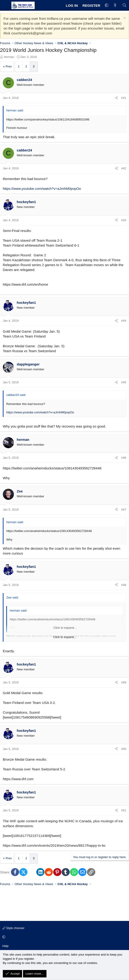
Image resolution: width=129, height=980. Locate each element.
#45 (124, 382)
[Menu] (5, 5)
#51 (124, 810)
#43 (124, 220)
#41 (124, 98)
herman (9, 57)
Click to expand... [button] (65, 637)
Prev (9, 66)
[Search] (124, 5)
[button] (107, 5)
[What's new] (115, 5)
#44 (124, 321)
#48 (124, 585)
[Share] (116, 98)
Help (5, 946)
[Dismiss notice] (124, 18)
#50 (124, 749)
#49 (124, 682)
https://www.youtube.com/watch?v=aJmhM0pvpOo (42, 189)
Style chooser (13, 928)
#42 (124, 168)
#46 (124, 458)
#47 (124, 510)
